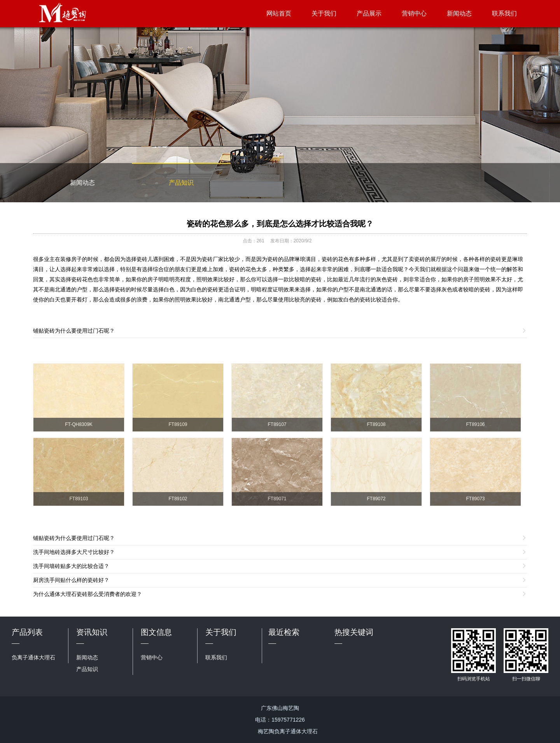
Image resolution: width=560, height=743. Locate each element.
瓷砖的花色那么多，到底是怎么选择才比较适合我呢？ (280, 224)
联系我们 (504, 13)
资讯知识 (92, 632)
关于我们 (324, 13)
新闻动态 (459, 13)
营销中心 (414, 13)
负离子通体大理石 (33, 657)
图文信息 (156, 632)
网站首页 (279, 13)
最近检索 (284, 632)
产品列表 (27, 632)
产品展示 (369, 13)
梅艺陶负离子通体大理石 (288, 731)
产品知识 (181, 183)
